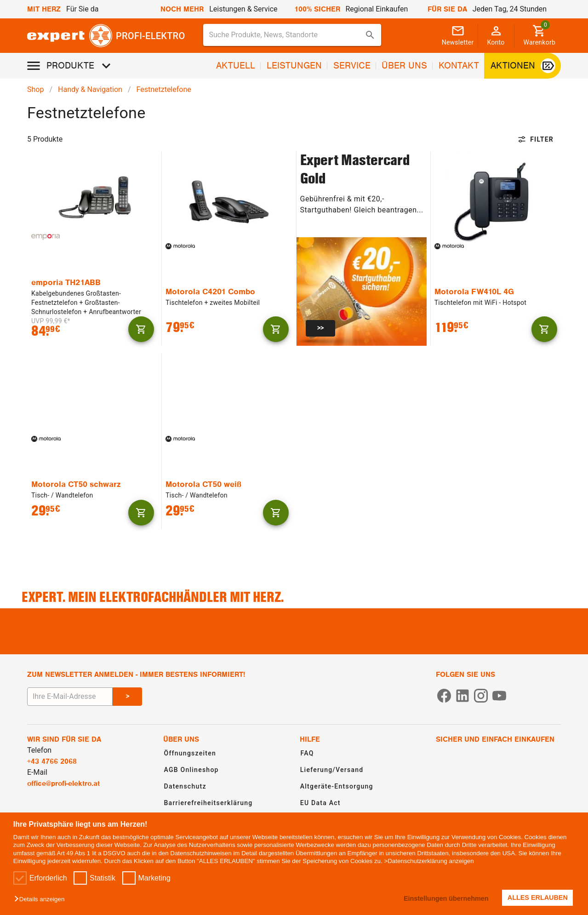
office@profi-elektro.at (63, 783)
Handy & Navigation (90, 89)
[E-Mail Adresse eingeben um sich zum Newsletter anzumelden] (70, 697)
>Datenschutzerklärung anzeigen (429, 861)
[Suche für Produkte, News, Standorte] (286, 35)
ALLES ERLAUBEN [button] (538, 898)
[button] (42, 900)
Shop (35, 89)
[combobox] (292, 35)
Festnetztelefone (164, 89)
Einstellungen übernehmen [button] (446, 898)
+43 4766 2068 (52, 761)
